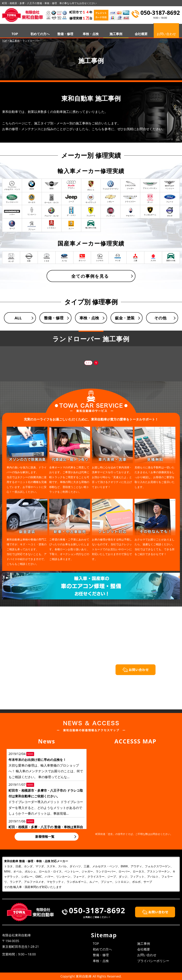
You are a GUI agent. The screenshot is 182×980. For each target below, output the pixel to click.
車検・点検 (91, 34)
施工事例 (116, 34)
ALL (18, 318)
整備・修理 (65, 34)
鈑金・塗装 (125, 318)
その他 (160, 318)
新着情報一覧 (45, 837)
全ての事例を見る (90, 276)
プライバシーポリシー (153, 961)
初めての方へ (40, 34)
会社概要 (141, 34)
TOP (15, 34)
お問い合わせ (147, 955)
